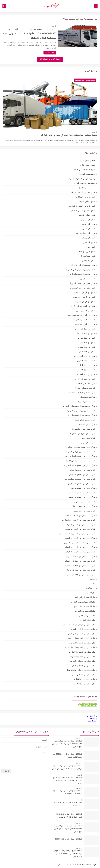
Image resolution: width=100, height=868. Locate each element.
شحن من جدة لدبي (87, 342)
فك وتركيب (91, 588)
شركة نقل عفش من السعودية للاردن (80, 538)
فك (94, 584)
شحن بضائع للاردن (88, 279)
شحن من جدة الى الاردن (85, 329)
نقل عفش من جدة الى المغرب (83, 665)
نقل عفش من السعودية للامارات (82, 652)
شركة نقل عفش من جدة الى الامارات (80, 561)
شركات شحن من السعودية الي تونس (80, 411)
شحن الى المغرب (88, 224)
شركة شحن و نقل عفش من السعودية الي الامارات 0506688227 (68, 792)
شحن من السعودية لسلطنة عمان (82, 315)
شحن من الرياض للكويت (85, 301)
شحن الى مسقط (88, 238)
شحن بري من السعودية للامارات (82, 274)
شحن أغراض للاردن (87, 201)
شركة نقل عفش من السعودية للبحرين (80, 543)
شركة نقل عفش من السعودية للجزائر (80, 547)
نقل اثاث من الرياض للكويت (84, 597)
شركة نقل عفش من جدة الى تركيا (81, 570)
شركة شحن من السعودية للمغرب (82, 497)
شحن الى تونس (89, 229)
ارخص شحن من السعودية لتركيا (82, 179)
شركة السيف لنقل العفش (85, 420)
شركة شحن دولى (88, 438)
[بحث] (4, 6)
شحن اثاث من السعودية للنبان (83, 210)
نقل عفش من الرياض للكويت (83, 629)
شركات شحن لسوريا (87, 402)
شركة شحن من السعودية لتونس (82, 474)
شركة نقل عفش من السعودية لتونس (80, 529)
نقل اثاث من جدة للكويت (85, 611)
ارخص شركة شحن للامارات (84, 183)
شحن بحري (91, 247)
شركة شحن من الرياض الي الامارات (81, 452)
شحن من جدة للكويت (86, 370)
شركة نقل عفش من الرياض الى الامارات (79, 520)
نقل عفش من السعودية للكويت (83, 656)
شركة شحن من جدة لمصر (85, 511)
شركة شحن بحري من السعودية (83, 433)
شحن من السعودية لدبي (85, 311)
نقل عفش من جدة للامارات (84, 679)
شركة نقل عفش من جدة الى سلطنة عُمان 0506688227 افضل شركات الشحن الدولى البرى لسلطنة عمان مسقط (29, 34)
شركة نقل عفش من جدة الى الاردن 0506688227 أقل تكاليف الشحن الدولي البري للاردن (68, 829)
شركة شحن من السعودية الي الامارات (80, 465)
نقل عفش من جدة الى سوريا (83, 675)
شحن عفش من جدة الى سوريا (83, 288)
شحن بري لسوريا (88, 256)
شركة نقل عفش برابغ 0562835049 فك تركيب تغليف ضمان (68, 756)
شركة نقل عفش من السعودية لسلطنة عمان (77, 534)
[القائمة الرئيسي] (96, 6)
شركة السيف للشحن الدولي (68, 865)
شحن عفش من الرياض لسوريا (83, 283)
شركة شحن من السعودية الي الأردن (81, 461)
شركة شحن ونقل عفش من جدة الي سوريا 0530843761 (69, 135)
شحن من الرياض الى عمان (84, 297)
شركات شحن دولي (87, 397)
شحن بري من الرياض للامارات (83, 265)
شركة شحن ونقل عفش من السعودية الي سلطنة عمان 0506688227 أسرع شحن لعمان (68, 854)
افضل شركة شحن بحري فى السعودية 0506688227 (68, 804)
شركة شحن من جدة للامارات (83, 506)
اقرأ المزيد (50, 53)
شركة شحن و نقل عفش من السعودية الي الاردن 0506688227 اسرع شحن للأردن (67, 767)
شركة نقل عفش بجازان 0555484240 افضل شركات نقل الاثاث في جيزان (68, 816)
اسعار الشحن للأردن (87, 188)
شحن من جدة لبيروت (87, 338)
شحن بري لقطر (89, 260)
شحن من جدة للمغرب (86, 374)
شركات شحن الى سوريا (85, 388)
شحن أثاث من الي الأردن (85, 197)
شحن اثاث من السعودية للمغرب (82, 206)
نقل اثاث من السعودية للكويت (83, 602)
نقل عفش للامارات (88, 620)
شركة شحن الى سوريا (86, 424)
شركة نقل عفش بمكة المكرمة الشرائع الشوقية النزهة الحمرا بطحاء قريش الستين (68, 781)
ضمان (93, 579)
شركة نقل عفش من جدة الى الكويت (80, 565)
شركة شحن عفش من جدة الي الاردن (80, 447)
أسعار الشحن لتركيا (87, 160)
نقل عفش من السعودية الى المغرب (81, 634)
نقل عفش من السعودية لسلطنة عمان (80, 647)
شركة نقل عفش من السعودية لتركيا (81, 524)
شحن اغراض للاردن (87, 215)
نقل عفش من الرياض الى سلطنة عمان (79, 625)
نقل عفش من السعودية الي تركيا (82, 643)
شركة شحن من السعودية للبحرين (82, 483)
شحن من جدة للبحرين (86, 361)
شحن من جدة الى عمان (85, 333)
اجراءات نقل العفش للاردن (84, 169)
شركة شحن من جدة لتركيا (85, 502)
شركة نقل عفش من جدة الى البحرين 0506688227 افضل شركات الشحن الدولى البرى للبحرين (67, 744)
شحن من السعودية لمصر (85, 324)
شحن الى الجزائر (88, 220)
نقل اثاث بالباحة (89, 593)
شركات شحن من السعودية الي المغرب (79, 406)
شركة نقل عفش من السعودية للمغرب (80, 552)
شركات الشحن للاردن (86, 383)
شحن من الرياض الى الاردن (84, 292)
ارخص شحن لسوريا (87, 174)
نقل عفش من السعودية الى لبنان (82, 638)
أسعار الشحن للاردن (87, 165)
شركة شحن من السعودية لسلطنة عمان (79, 479)
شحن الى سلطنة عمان (86, 233)
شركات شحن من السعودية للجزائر (81, 415)
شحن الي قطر (89, 242)
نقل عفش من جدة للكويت (85, 684)
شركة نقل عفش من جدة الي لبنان (81, 574)
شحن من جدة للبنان (87, 365)
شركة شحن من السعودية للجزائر (82, 493)
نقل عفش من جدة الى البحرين (83, 661)
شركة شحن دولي (88, 443)
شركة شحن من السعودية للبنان (82, 488)
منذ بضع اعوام (76, 752)
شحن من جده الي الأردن (85, 379)
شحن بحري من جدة (87, 251)
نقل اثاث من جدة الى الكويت (84, 606)
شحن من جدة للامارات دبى (84, 356)
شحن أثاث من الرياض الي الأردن (82, 192)
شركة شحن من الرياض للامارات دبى (80, 456)
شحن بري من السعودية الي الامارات (81, 270)
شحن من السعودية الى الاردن (83, 306)
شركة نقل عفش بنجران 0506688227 (69, 839)
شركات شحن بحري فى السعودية (82, 392)
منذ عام (52, 26)
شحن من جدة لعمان (87, 352)
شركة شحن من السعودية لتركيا (82, 470)
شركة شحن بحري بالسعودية (84, 429)
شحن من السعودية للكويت (84, 320)
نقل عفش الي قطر (87, 615)
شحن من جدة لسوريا (87, 347)
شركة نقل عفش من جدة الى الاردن (81, 556)
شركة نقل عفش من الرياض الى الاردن (79, 515)
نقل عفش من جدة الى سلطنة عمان (81, 670)
